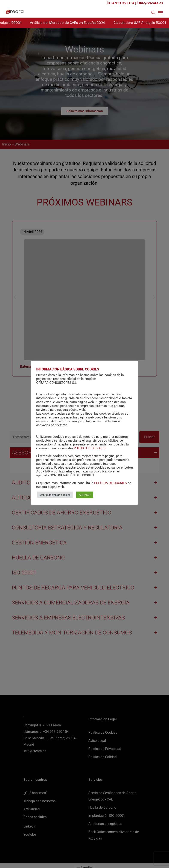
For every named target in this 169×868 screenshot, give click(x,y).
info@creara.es (150, 3)
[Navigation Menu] (161, 12)
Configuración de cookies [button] (55, 495)
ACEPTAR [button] (85, 495)
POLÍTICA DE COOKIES (90, 448)
